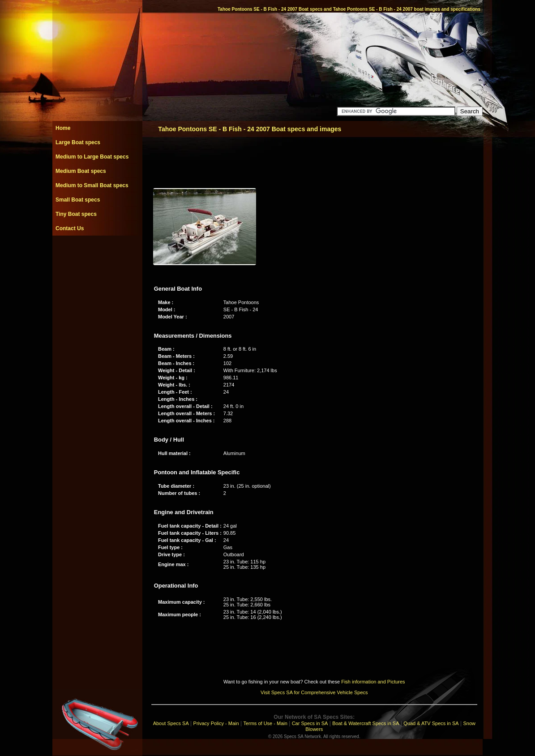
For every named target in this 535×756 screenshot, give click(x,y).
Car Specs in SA (310, 723)
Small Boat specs (78, 200)
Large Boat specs (78, 142)
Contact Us (70, 228)
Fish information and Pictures (373, 682)
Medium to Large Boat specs (92, 157)
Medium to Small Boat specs (92, 185)
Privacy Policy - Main (216, 723)
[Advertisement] (97, 256)
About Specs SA (171, 723)
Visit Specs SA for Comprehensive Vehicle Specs (314, 692)
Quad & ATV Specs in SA (431, 723)
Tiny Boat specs (76, 214)
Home (63, 128)
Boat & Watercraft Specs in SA (366, 723)
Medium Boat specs (81, 171)
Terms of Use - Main (265, 723)
